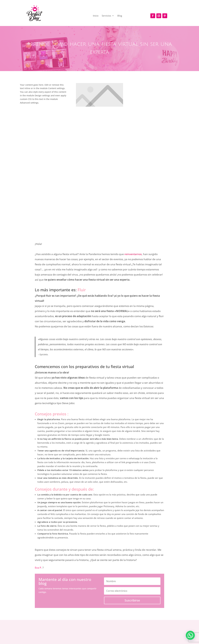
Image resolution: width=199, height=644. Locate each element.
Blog (120, 16)
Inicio (96, 16)
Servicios (106, 16)
